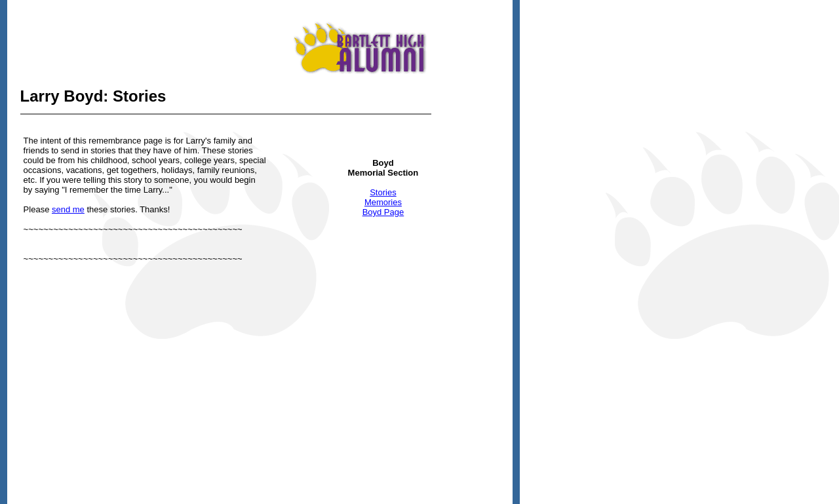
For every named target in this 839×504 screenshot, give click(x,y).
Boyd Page (383, 212)
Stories (383, 192)
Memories (383, 202)
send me (68, 209)
